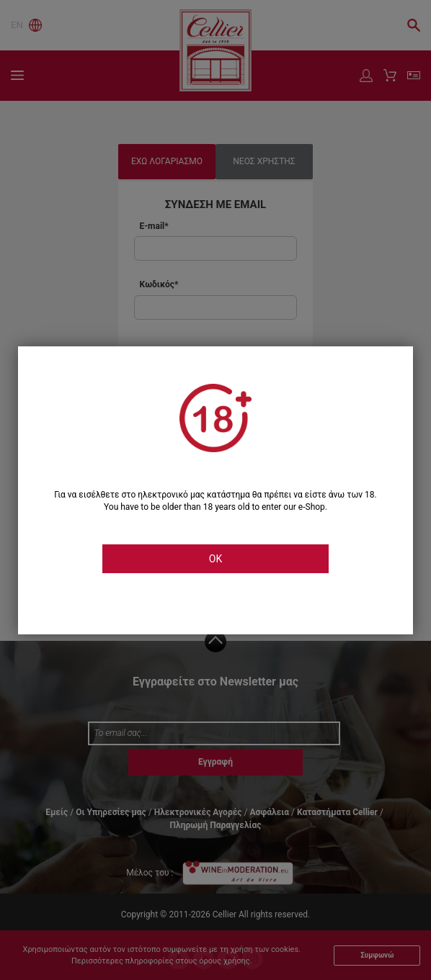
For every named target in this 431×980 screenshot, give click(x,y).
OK (215, 559)
